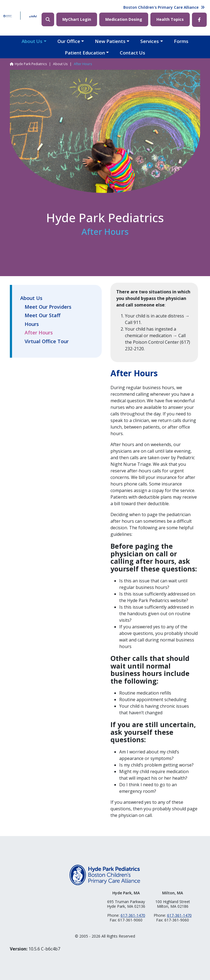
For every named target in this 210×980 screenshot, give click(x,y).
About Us (32, 41)
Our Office (69, 41)
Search (48, 19)
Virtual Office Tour (47, 342)
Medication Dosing (124, 19)
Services (150, 41)
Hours (32, 324)
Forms (181, 41)
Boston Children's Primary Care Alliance (161, 7)
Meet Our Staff (43, 316)
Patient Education (85, 53)
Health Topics (170, 19)
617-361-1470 (133, 915)
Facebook (199, 20)
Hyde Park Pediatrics (31, 64)
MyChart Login (77, 19)
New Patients (110, 41)
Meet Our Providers (48, 307)
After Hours (39, 333)
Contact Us (132, 53)
